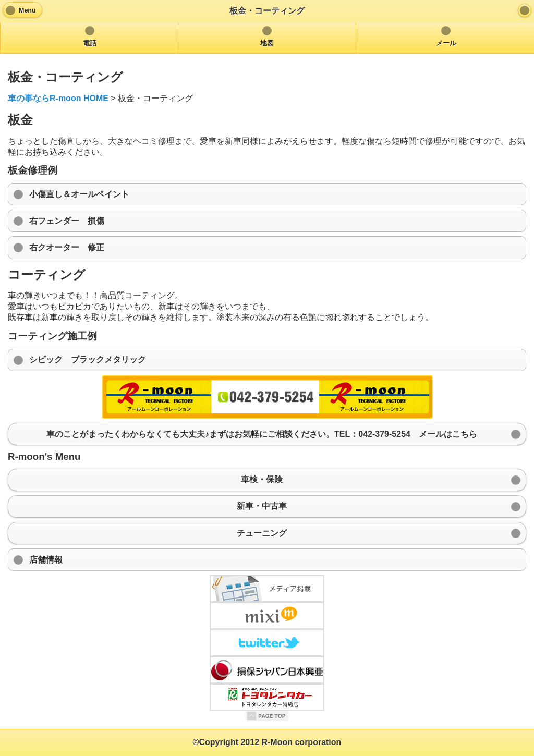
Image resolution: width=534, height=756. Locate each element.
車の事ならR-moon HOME (58, 98)
